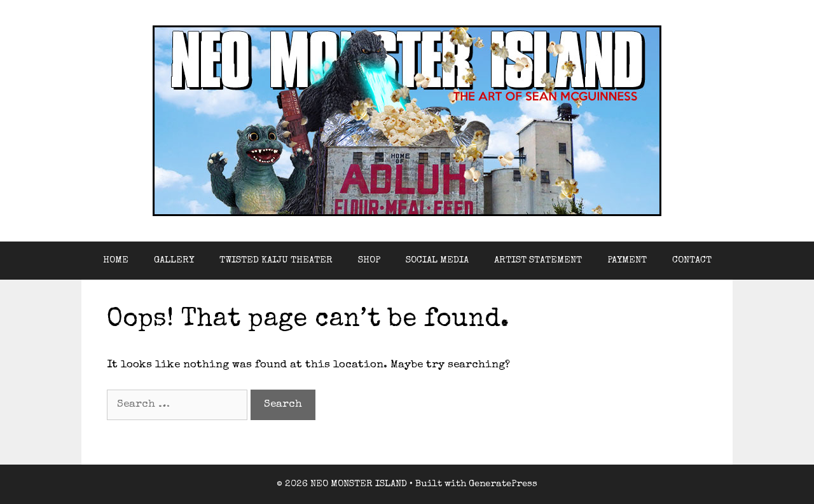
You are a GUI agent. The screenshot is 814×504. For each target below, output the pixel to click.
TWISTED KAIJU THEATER (276, 260)
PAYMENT (627, 260)
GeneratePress (503, 484)
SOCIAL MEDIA (437, 260)
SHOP (369, 260)
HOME (116, 260)
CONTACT (692, 260)
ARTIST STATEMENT (538, 260)
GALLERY (174, 260)
